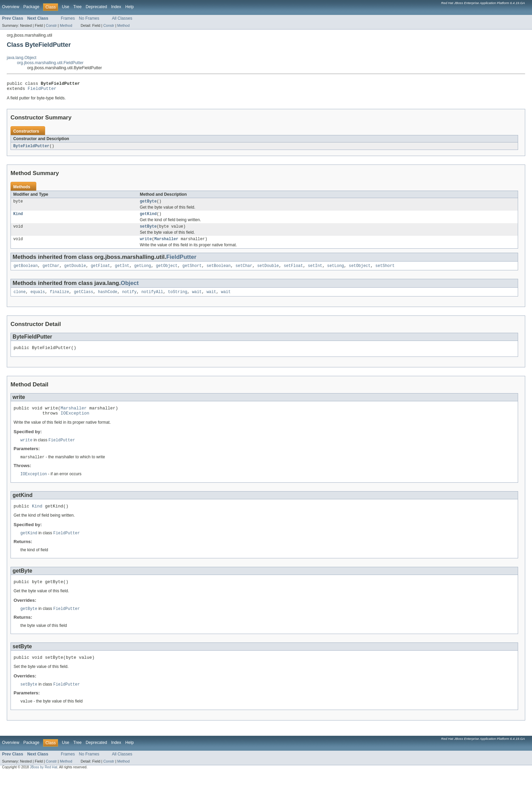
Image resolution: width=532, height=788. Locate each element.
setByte (148, 231)
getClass (84, 298)
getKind (148, 217)
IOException (75, 422)
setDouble (268, 271)
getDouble (75, 271)
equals (38, 298)
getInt (122, 271)
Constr (51, 25)
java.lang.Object (22, 58)
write (146, 244)
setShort (385, 271)
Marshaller (166, 244)
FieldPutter (42, 90)
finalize (60, 298)
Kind (18, 217)
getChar (51, 271)
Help (129, 7)
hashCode (108, 298)
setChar (244, 271)
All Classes (122, 18)
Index (116, 7)
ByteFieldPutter (31, 148)
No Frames (89, 18)
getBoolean (26, 271)
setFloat (293, 271)
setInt (315, 271)
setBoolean (219, 271)
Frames (68, 18)
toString (178, 298)
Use (65, 7)
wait (197, 298)
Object (130, 289)
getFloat (100, 271)
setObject (360, 271)
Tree (78, 7)
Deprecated (97, 7)
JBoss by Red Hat (44, 782)
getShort (192, 271)
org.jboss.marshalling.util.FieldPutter (50, 63)
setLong (336, 271)
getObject (167, 271)
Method (66, 25)
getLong (142, 271)
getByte (148, 204)
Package (31, 7)
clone (20, 298)
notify (129, 298)
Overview (11, 7)
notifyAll (152, 298)
